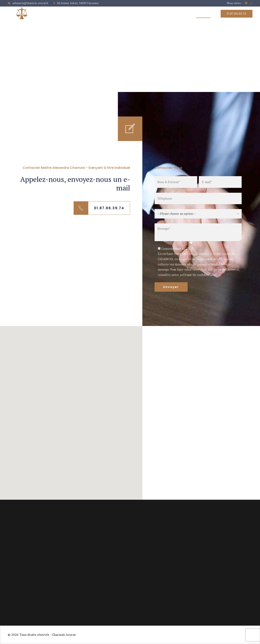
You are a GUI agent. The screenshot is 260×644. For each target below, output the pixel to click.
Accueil (99, 14)
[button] (71, 409)
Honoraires (177, 14)
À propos (122, 14)
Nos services (149, 14)
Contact (203, 14)
